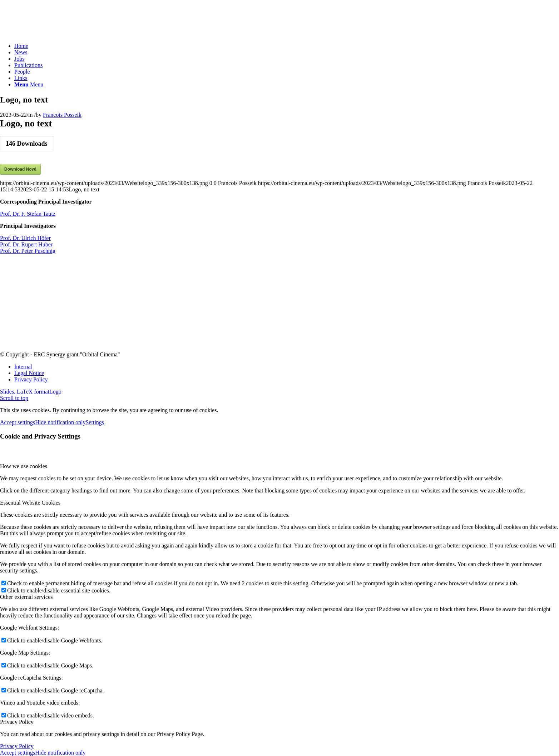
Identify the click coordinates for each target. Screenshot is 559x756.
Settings (95, 422)
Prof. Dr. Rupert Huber (26, 244)
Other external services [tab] (26, 597)
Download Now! (20, 169)
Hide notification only (60, 422)
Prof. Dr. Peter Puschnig (28, 251)
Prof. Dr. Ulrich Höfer (25, 238)
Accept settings (18, 422)
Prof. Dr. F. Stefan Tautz (28, 214)
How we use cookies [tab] (24, 466)
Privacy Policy (17, 746)
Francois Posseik (62, 115)
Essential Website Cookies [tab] (30, 503)
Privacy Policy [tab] (17, 722)
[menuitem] (287, 46)
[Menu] (29, 84)
